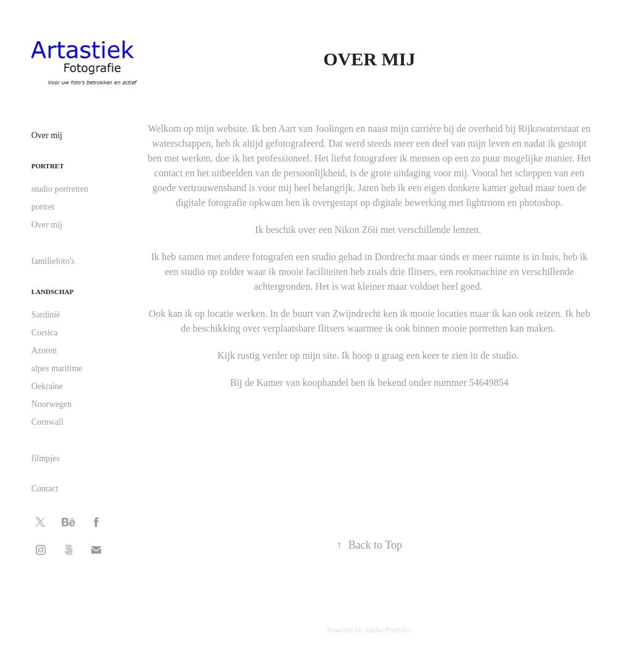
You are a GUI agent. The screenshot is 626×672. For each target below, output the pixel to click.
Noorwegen (51, 404)
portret (48, 166)
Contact (45, 489)
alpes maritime (57, 368)
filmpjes (46, 458)
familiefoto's (53, 261)
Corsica (45, 333)
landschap (52, 292)
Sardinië (46, 315)
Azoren (44, 350)
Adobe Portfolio (388, 630)
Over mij (47, 135)
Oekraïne (47, 386)
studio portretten (60, 189)
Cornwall (47, 422)
